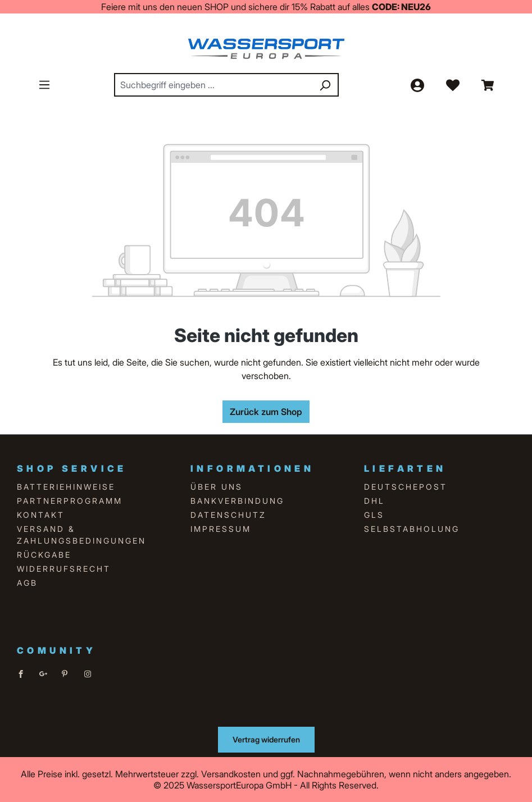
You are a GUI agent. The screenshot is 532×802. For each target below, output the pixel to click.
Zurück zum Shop (266, 412)
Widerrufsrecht (64, 569)
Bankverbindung (237, 501)
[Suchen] (325, 85)
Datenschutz (228, 515)
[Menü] (44, 84)
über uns (217, 487)
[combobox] (214, 85)
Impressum (221, 529)
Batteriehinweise (66, 487)
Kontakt (41, 515)
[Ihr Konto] (417, 85)
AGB (27, 583)
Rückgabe (44, 555)
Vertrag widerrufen (266, 739)
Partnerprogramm (70, 501)
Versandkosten (231, 774)
